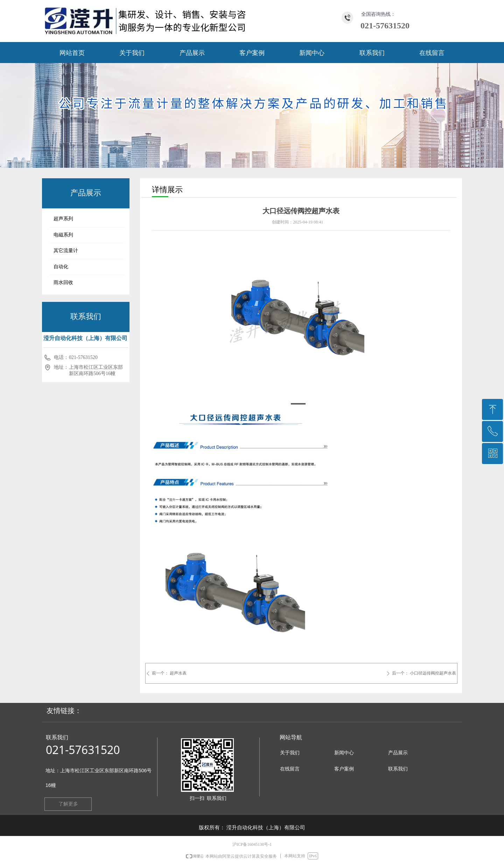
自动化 (61, 267)
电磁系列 (63, 235)
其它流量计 (66, 251)
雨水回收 (63, 282)
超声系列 (63, 219)
